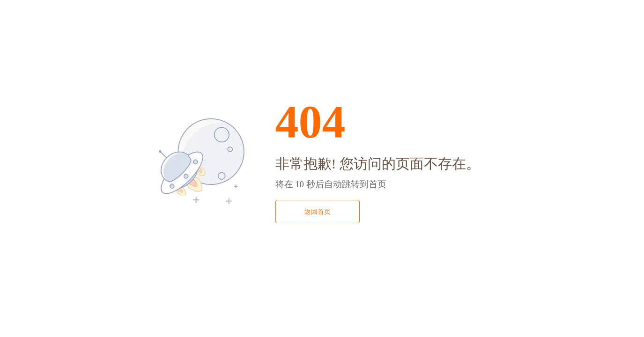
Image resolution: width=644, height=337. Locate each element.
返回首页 (318, 212)
